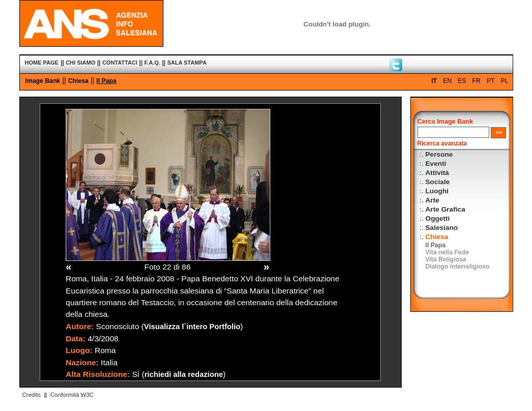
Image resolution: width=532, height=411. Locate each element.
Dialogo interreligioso (458, 267)
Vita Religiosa (446, 259)
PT (491, 81)
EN (447, 81)
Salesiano (442, 228)
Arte (432, 200)
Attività (437, 173)
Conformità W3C (72, 395)
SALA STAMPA (187, 63)
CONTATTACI (120, 63)
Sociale (438, 182)
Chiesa (78, 81)
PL (505, 81)
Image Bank (43, 81)
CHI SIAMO (80, 63)
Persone (439, 154)
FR (477, 81)
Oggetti (438, 218)
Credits (32, 395)
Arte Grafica (445, 209)
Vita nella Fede (447, 252)
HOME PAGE (42, 63)
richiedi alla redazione (184, 374)
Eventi (436, 164)
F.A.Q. (152, 63)
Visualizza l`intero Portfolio (192, 327)
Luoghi (437, 191)
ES (462, 81)
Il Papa (106, 81)
